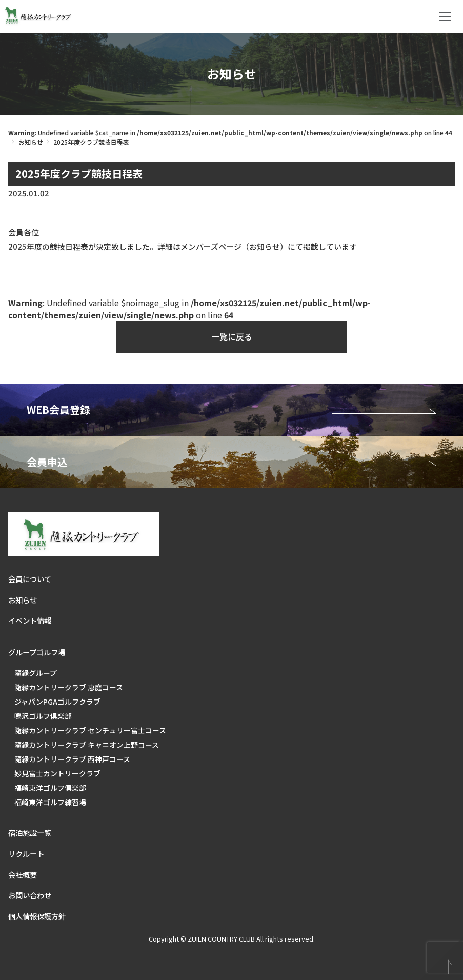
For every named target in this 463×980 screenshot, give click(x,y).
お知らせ (31, 142)
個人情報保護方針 (37, 916)
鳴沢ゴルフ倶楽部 (43, 716)
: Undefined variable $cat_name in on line (230, 133)
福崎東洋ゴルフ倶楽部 (50, 788)
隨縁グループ (36, 673)
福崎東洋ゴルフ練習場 (50, 802)
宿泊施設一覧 (30, 833)
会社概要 (23, 875)
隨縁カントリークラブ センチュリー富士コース (90, 730)
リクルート (26, 854)
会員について (30, 579)
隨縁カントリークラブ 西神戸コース (72, 759)
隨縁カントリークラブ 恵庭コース (69, 687)
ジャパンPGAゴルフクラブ (57, 702)
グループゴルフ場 (37, 652)
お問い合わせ (30, 895)
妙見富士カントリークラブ (57, 773)
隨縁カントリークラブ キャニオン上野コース (87, 745)
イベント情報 (30, 620)
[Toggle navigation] (445, 16)
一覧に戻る (232, 336)
